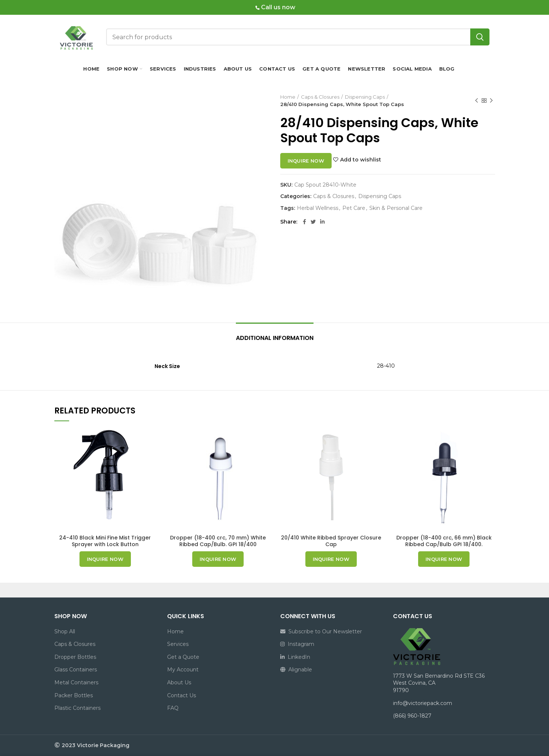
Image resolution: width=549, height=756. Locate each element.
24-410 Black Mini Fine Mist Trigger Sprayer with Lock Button (105, 541)
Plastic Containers (77, 708)
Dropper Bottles (75, 657)
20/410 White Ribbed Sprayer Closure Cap (331, 541)
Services (178, 644)
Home (288, 97)
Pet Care (354, 208)
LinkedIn (295, 657)
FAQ (173, 708)
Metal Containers (76, 682)
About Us (179, 682)
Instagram (297, 644)
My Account (183, 670)
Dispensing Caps (365, 97)
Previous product (477, 101)
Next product (491, 101)
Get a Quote (183, 657)
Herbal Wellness (318, 208)
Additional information (275, 338)
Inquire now (306, 161)
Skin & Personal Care (396, 208)
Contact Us (182, 695)
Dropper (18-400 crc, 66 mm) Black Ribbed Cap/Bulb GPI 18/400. (444, 541)
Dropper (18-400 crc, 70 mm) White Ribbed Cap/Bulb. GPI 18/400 (218, 541)
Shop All (65, 631)
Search (480, 37)
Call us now (275, 7)
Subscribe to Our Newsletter (321, 631)
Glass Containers (76, 670)
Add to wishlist (361, 160)
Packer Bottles (74, 695)
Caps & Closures (320, 97)
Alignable (296, 670)
